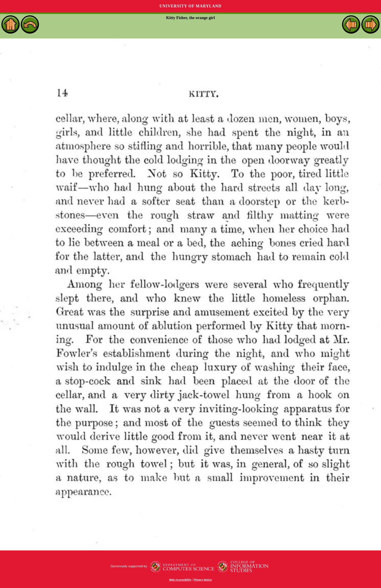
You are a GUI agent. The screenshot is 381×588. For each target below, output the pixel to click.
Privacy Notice (203, 580)
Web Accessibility (180, 580)
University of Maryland (191, 6)
